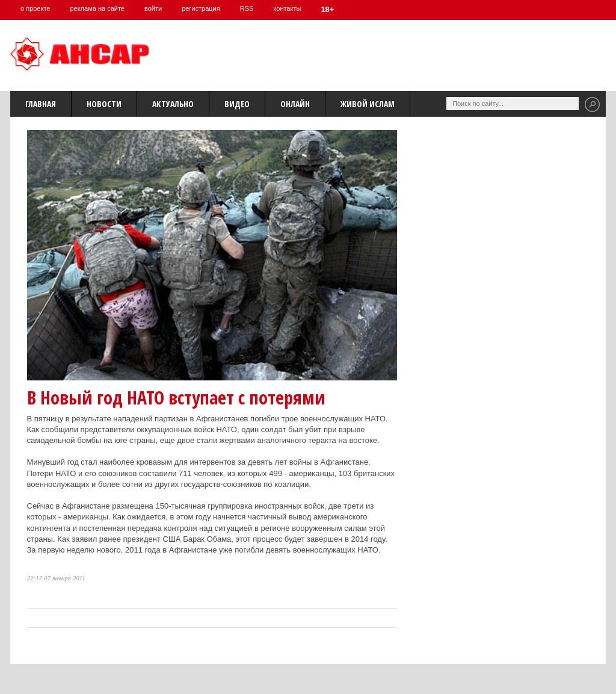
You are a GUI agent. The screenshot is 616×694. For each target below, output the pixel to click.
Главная (41, 104)
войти (153, 8)
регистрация (201, 8)
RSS (247, 8)
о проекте (35, 8)
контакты (287, 8)
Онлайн (295, 104)
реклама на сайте (97, 8)
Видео (237, 104)
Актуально (173, 104)
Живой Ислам (368, 104)
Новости (104, 104)
